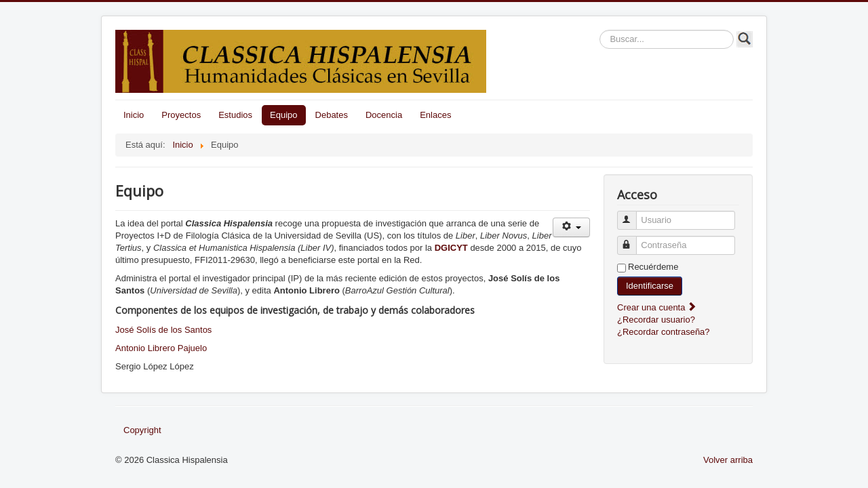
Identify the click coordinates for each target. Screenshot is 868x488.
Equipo (283, 115)
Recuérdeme (653, 267)
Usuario (633, 215)
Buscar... (600, 30)
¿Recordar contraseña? (664, 332)
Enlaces (435, 115)
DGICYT (453, 248)
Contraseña (633, 240)
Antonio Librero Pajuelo (161, 348)
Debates (332, 115)
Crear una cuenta (657, 307)
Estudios (235, 115)
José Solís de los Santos (163, 330)
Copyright (142, 430)
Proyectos (181, 115)
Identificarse (650, 286)
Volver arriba (728, 460)
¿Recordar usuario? (656, 320)
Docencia (384, 115)
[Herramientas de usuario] (571, 227)
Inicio (134, 115)
